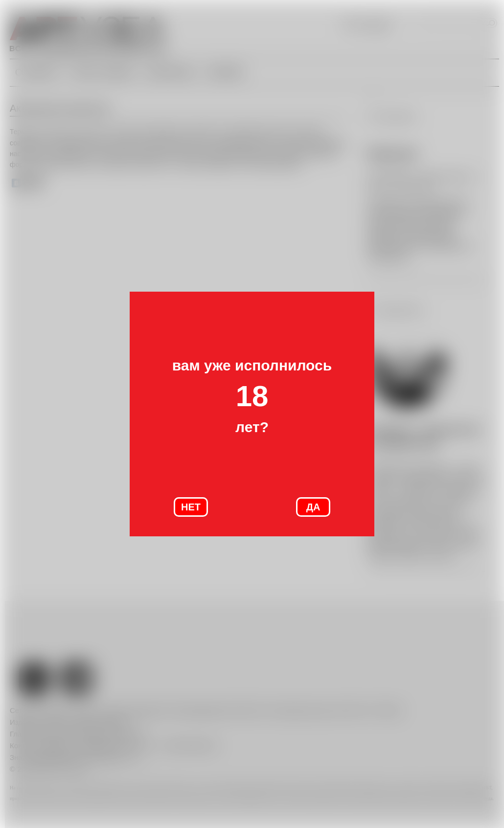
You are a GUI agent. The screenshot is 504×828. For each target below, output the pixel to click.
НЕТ (191, 507)
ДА (313, 507)
